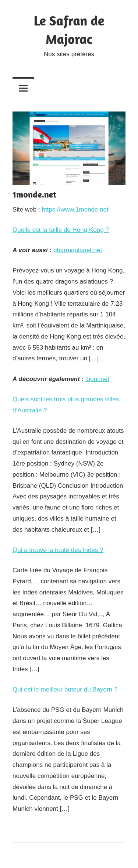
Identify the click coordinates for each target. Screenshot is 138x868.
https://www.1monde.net (75, 210)
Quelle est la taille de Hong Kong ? (61, 230)
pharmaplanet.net (78, 250)
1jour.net (97, 379)
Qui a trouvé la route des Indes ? (58, 550)
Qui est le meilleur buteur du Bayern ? (65, 689)
